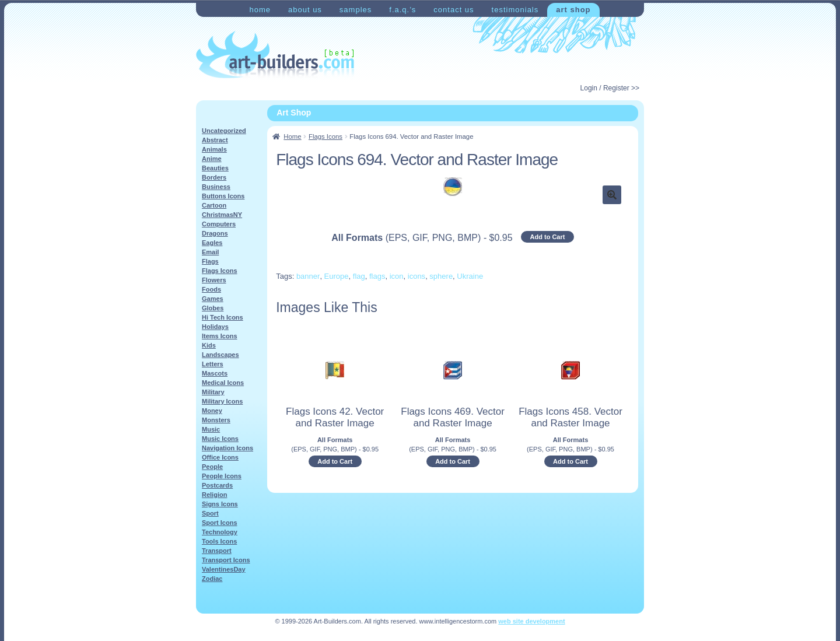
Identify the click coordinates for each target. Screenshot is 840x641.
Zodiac (212, 579)
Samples (356, 10)
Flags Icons (325, 136)
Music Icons (220, 439)
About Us (305, 10)
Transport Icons (226, 560)
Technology (220, 532)
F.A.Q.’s (402, 10)
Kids (209, 345)
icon (397, 276)
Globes (213, 308)
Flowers (214, 280)
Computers (219, 224)
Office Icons (220, 457)
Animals (214, 149)
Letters (213, 364)
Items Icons (220, 336)
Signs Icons (220, 504)
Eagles (212, 243)
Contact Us (454, 10)
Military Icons (222, 401)
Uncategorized (224, 131)
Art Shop (573, 10)
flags (377, 276)
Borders (214, 177)
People (212, 467)
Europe (337, 276)
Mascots (215, 373)
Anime (212, 159)
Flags (210, 261)
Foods (211, 289)
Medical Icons (223, 383)
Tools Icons (219, 541)
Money (212, 411)
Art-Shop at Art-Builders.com (275, 55)
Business (216, 187)
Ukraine (470, 276)
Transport (217, 551)
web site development (531, 621)
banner (308, 276)
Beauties (215, 168)
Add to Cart (548, 237)
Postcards (217, 485)
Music (211, 429)
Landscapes (220, 355)
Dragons (215, 233)
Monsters (216, 420)
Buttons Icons (223, 196)
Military (213, 392)
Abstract (215, 140)
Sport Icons (220, 523)
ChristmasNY (222, 215)
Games (213, 299)
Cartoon (214, 205)
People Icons (222, 476)
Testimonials (515, 10)
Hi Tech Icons (223, 317)
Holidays (215, 327)
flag (359, 276)
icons (416, 276)
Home (260, 10)
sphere (441, 276)
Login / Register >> (610, 88)
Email (210, 252)
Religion (214, 495)
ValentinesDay (224, 569)
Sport (210, 513)
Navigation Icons (228, 448)
